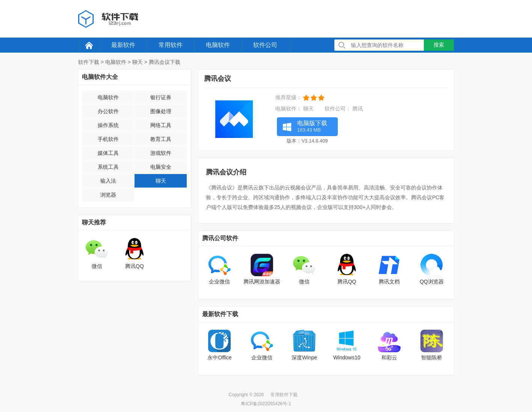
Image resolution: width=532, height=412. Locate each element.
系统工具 (108, 167)
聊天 (138, 62)
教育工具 (161, 139)
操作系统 (108, 125)
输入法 (108, 181)
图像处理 (161, 111)
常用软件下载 (284, 395)
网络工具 (161, 125)
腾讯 (358, 109)
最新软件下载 (220, 314)
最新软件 (123, 45)
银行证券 (161, 97)
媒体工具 (108, 153)
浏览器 (108, 195)
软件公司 (265, 45)
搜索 (439, 45)
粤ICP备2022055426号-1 (266, 404)
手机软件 (108, 139)
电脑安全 (161, 167)
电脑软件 (218, 45)
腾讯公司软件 (220, 238)
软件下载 (89, 62)
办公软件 (108, 111)
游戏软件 (161, 153)
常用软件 (171, 45)
